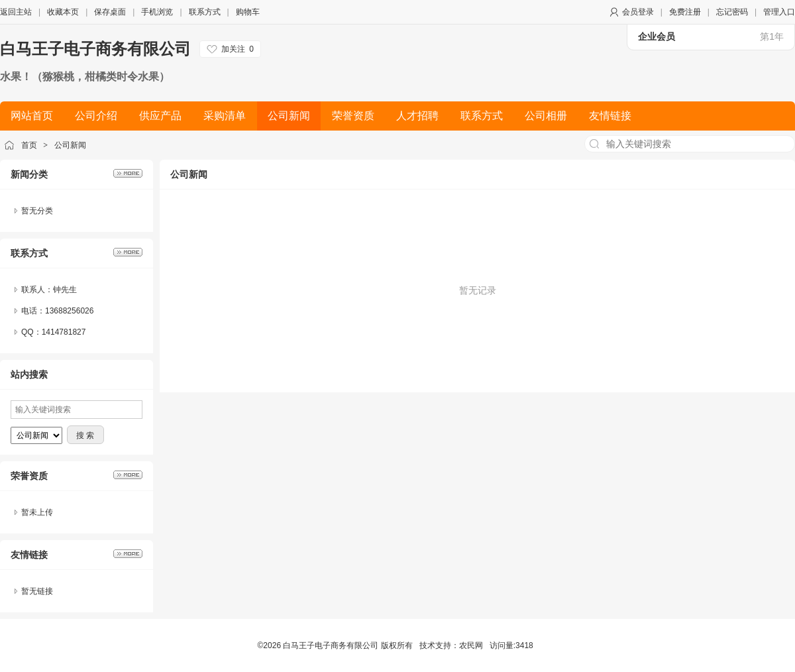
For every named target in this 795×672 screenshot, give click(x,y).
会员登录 (638, 12)
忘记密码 (732, 12)
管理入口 (779, 12)
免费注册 (685, 12)
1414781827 (64, 332)
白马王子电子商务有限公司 (95, 49)
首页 (29, 145)
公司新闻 (70, 145)
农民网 (471, 645)
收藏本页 (63, 12)
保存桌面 (110, 12)
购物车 (248, 12)
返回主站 (16, 12)
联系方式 (205, 12)
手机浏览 (157, 12)
